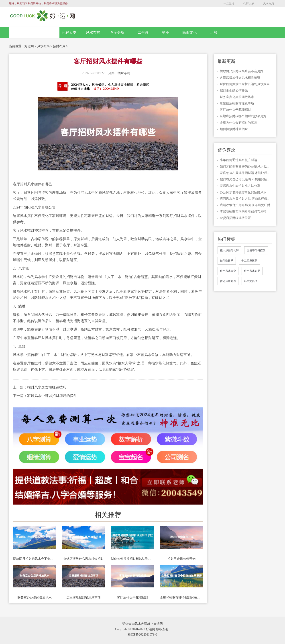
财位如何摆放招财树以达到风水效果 (132, 559)
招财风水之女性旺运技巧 (47, 387)
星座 (165, 32)
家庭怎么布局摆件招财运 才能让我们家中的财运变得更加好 (246, 173)
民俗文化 (189, 32)
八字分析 (117, 32)
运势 (214, 32)
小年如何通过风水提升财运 (238, 160)
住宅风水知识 (228, 281)
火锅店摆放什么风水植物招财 (83, 559)
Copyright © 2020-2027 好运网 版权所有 (142, 629)
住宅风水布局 (252, 271)
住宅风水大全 (228, 271)
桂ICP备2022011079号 (142, 635)
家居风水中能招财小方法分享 (240, 186)
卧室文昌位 (251, 281)
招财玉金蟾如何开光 (181, 559)
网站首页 (34, 33)
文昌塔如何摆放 (256, 250)
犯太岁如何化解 (229, 250)
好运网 (29, 46)
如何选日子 (227, 261)
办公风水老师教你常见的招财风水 (243, 192)
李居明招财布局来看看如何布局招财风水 (246, 212)
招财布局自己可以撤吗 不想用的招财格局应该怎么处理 (246, 179)
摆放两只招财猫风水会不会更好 (35, 559)
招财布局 (59, 46)
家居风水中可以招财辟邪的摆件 (52, 396)
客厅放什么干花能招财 (132, 598)
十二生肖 (229, 4)
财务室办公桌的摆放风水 (35, 598)
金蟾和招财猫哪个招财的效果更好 (181, 598)
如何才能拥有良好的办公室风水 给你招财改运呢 (246, 167)
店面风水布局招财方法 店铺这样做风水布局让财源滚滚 (246, 199)
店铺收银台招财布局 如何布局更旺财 (245, 205)
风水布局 (269, 4)
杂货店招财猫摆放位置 (235, 218)
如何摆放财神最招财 (234, 129)
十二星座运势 (249, 261)
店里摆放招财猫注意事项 (83, 598)
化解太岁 (249, 4)
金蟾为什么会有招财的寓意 (238, 123)
